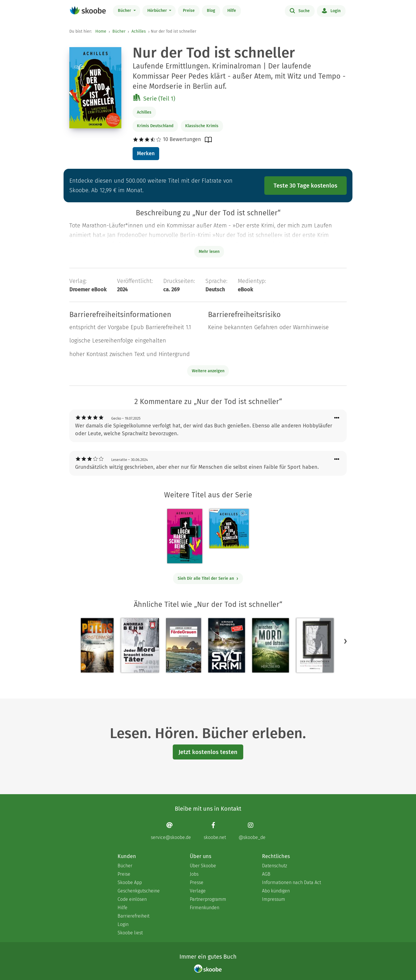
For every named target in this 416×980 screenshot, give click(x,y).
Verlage (198, 891)
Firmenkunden (205, 908)
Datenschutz (275, 866)
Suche (300, 10)
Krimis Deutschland (155, 126)
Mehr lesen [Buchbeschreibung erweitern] (209, 252)
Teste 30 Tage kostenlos (305, 186)
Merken (146, 153)
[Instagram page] (252, 831)
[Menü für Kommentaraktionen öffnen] (337, 418)
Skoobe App (130, 882)
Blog (211, 11)
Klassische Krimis (202, 126)
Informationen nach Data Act (291, 882)
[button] (346, 641)
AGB (266, 874)
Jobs (194, 874)
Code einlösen (132, 899)
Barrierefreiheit (133, 916)
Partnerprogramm (208, 899)
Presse (197, 882)
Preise (189, 11)
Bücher (125, 11)
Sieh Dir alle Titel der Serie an (208, 578)
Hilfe (232, 11)
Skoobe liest (130, 933)
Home (101, 31)
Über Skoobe (203, 866)
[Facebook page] (215, 831)
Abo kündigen (276, 891)
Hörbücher (158, 11)
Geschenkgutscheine (139, 891)
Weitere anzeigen (208, 371)
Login (331, 10)
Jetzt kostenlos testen (208, 752)
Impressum (274, 899)
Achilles (139, 31)
